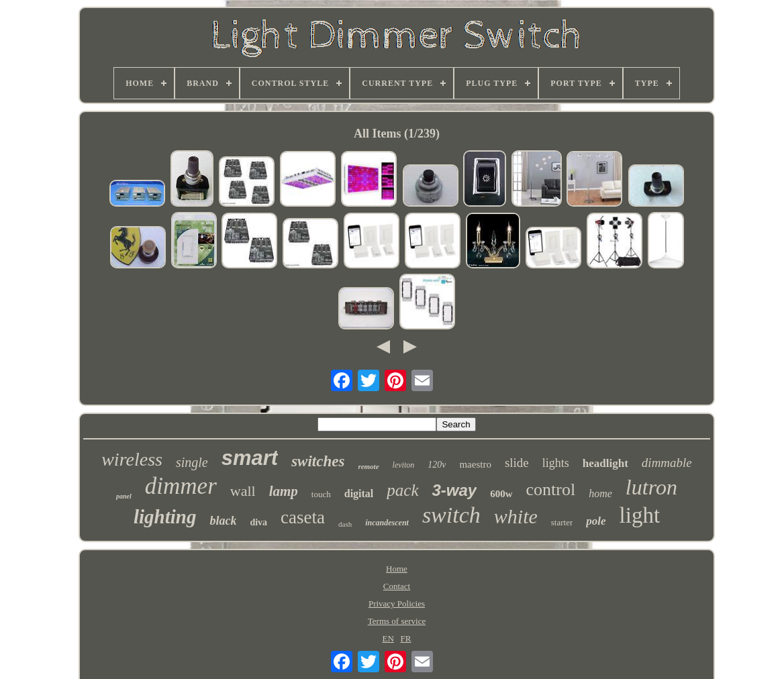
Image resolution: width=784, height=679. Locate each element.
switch (451, 515)
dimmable (667, 463)
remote (368, 466)
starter (562, 522)
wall (243, 491)
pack (402, 490)
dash (345, 524)
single (192, 462)
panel (124, 496)
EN (388, 638)
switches (318, 461)
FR (406, 638)
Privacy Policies (397, 604)
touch (321, 494)
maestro (475, 464)
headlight (605, 463)
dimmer (181, 486)
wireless (132, 459)
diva (258, 522)
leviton (404, 465)
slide (517, 463)
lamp (284, 491)
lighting (165, 517)
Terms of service (397, 621)
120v (437, 465)
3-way (455, 490)
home (600, 493)
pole (596, 521)
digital (359, 493)
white (516, 516)
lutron (651, 487)
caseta (303, 517)
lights (556, 463)
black (223, 521)
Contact (397, 586)
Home (397, 569)
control (551, 489)
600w (501, 494)
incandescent (387, 523)
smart (250, 458)
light (640, 515)
